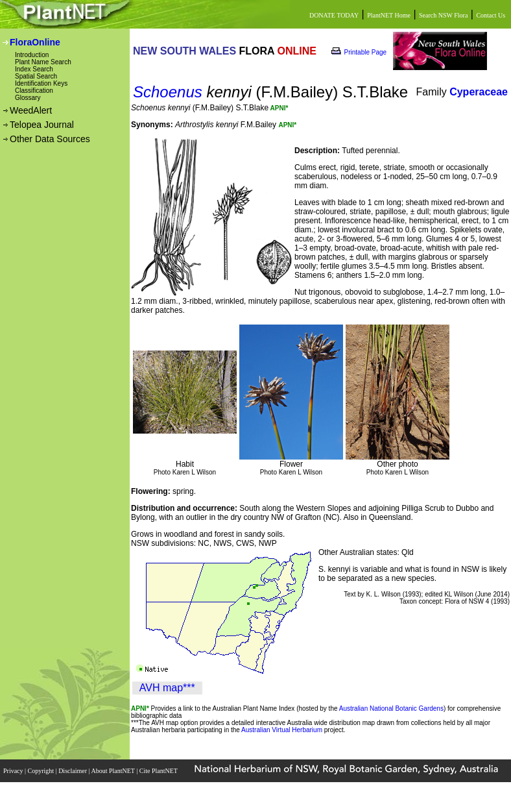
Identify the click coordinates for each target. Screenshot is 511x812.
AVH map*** (167, 688)
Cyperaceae (479, 92)
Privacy (14, 771)
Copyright (42, 771)
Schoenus (168, 92)
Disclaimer (73, 771)
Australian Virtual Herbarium (282, 730)
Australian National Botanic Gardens (391, 708)
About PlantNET (113, 771)
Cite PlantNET (159, 771)
